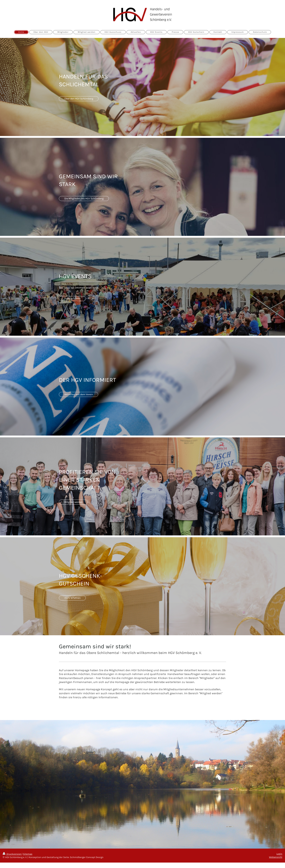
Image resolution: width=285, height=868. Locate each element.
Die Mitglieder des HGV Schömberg (84, 199)
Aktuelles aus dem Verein (79, 394)
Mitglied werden (73, 502)
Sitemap (28, 854)
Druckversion (12, 854)
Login (279, 854)
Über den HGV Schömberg (79, 99)
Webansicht (276, 857)
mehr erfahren (72, 298)
